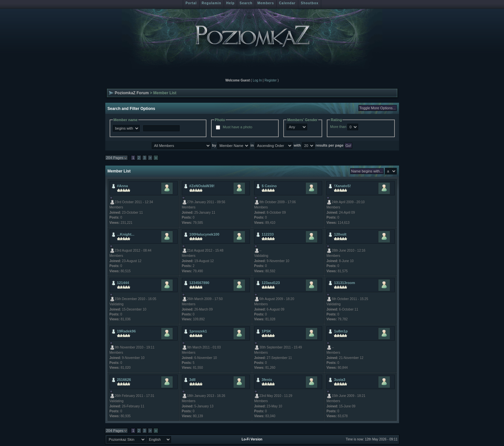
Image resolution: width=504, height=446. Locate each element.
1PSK (266, 331)
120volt (340, 234)
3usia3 (339, 380)
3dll (192, 380)
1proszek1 (198, 331)
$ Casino (269, 186)
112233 (268, 234)
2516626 (124, 380)
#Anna (123, 186)
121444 (123, 283)
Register (271, 80)
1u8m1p (341, 331)
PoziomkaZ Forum (132, 93)
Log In (257, 80)
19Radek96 (127, 331)
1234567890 (199, 283)
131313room (344, 283)
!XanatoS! (342, 186)
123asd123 (271, 283)
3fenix (267, 380)
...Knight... (126, 234)
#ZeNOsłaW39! (202, 186)
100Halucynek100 (204, 234)
